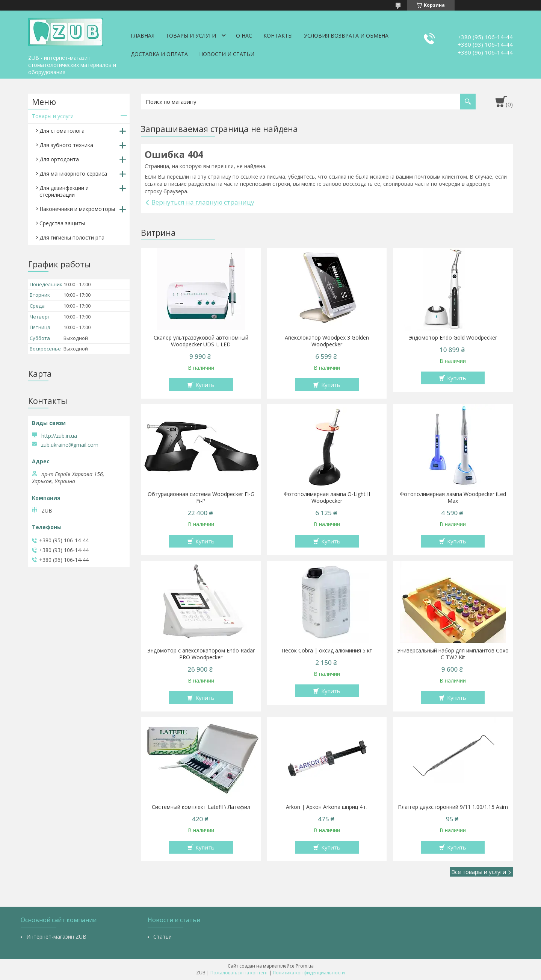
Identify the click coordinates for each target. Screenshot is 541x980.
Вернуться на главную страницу (203, 202)
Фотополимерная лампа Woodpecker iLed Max (453, 498)
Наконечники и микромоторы (77, 209)
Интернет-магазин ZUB (56, 937)
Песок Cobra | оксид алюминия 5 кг (327, 651)
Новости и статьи (227, 54)
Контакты (278, 36)
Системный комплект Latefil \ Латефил (201, 807)
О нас (244, 36)
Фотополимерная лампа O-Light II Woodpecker (327, 498)
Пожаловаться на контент (239, 973)
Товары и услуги (191, 36)
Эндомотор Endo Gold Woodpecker (453, 338)
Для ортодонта (59, 159)
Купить (205, 385)
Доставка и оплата (159, 54)
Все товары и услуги (479, 872)
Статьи (162, 937)
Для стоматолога (62, 131)
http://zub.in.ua (59, 436)
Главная (143, 36)
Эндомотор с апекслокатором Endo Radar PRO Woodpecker (201, 654)
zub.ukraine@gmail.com (70, 445)
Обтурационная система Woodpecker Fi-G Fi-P (201, 498)
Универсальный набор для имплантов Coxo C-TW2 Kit (453, 654)
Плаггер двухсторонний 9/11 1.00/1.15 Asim (453, 807)
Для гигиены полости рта (72, 237)
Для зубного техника (66, 145)
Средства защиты (62, 223)
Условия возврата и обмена (346, 36)
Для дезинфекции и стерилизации (64, 191)
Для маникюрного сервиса (73, 174)
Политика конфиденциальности (309, 973)
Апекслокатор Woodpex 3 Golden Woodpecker (327, 341)
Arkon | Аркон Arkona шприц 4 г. (327, 807)
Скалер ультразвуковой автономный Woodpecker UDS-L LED (201, 341)
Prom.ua (305, 966)
